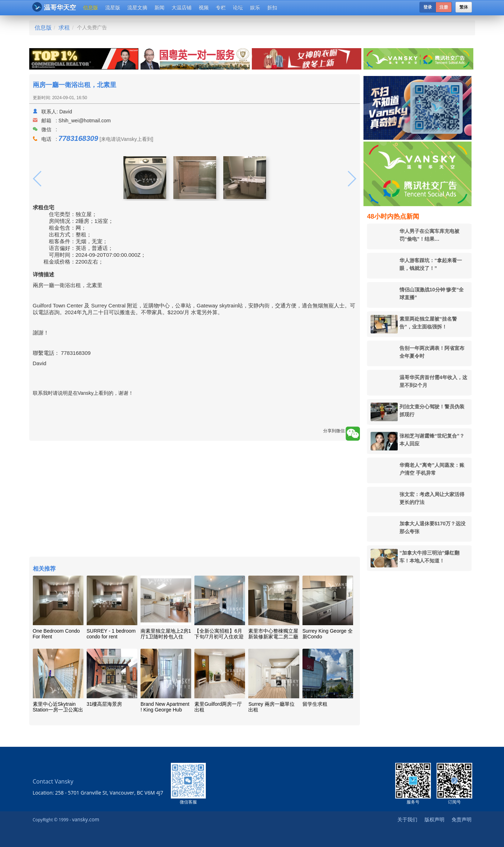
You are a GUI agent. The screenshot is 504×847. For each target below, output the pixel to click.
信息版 (91, 7)
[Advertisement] (195, 500)
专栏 (221, 7)
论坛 (238, 7)
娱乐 (255, 7)
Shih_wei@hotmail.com (85, 121)
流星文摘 (137, 7)
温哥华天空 (54, 7)
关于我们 (407, 819)
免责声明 (462, 819)
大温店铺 (182, 7)
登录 (428, 7)
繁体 (464, 7)
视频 (204, 7)
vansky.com (86, 819)
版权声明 (434, 819)
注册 (444, 7)
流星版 (113, 7)
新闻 (159, 7)
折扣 (272, 7)
